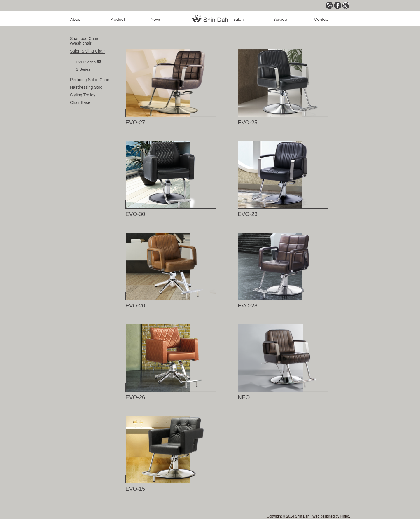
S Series (83, 69)
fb (338, 5)
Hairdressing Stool (87, 87)
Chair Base (80, 102)
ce (329, 5)
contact (331, 20)
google (346, 5)
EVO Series (88, 62)
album (251, 20)
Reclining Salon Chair (90, 80)
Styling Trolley (83, 95)
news (168, 20)
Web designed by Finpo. (331, 516)
